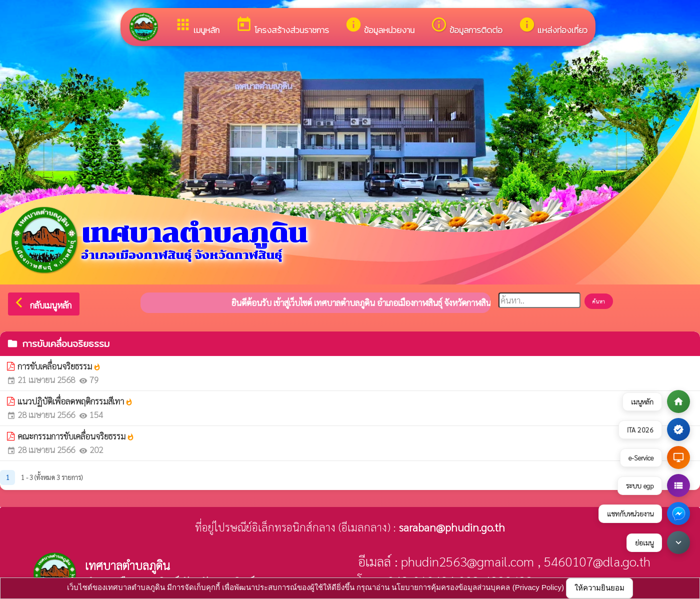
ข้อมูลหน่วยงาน (380, 26)
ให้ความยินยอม (599, 588)
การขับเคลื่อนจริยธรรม (59, 366)
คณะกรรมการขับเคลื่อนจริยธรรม (76, 436)
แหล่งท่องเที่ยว (553, 26)
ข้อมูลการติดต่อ (466, 26)
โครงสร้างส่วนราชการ (282, 26)
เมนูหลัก (197, 26)
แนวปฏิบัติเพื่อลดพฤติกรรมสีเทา (75, 401)
